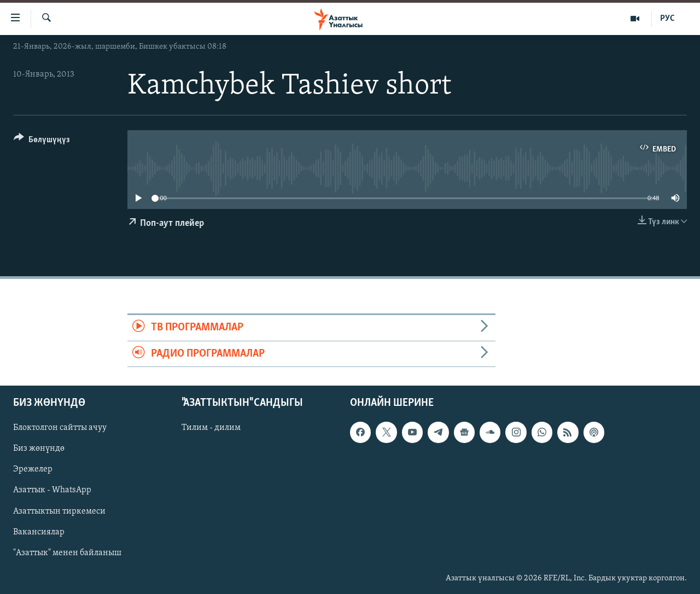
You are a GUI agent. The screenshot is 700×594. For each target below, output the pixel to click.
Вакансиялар (39, 532)
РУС (667, 19)
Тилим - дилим (211, 428)
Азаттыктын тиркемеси (59, 511)
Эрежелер (33, 469)
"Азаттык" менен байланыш (67, 553)
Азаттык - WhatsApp (52, 490)
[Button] (42, 141)
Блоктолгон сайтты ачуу (60, 428)
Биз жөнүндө (39, 449)
